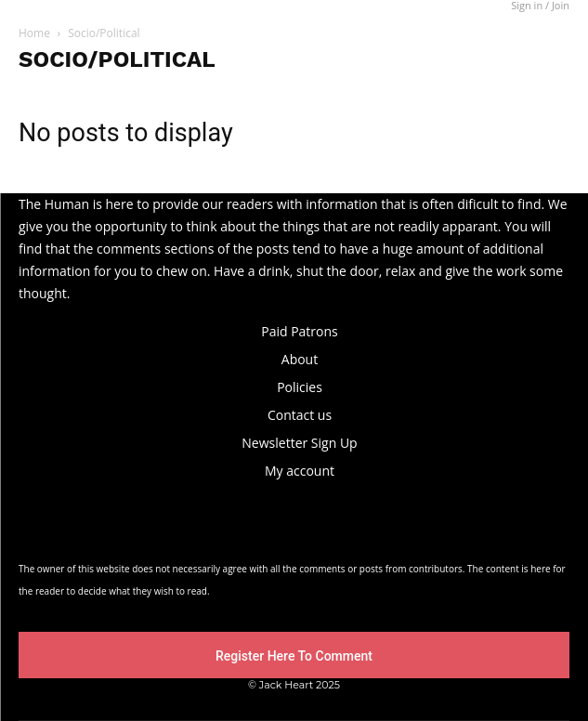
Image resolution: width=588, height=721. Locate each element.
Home (34, 33)
